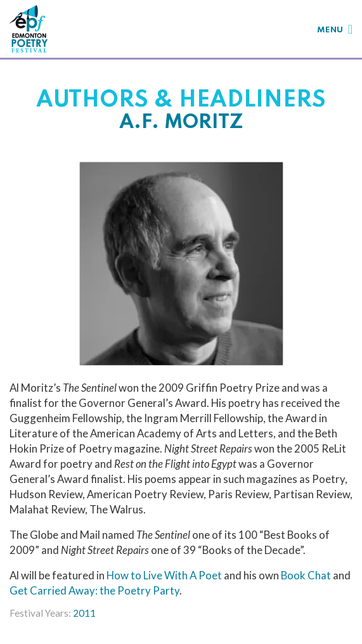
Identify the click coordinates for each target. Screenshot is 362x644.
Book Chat (306, 575)
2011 (84, 613)
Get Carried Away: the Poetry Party (94, 590)
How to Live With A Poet (164, 575)
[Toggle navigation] (335, 29)
